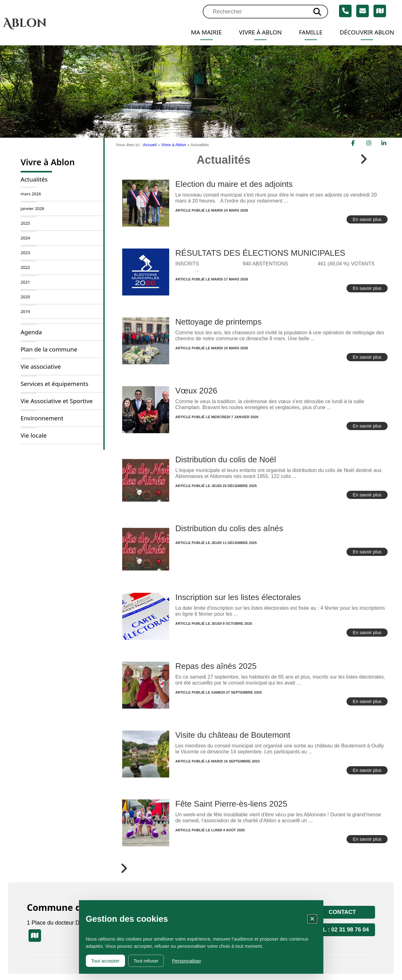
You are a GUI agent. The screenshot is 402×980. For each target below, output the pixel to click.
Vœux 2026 (196, 391)
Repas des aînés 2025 (216, 666)
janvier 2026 (33, 208)
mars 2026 (31, 194)
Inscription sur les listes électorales (238, 597)
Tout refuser (146, 961)
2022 (25, 267)
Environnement (42, 418)
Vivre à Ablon (256, 32)
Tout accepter (105, 961)
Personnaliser (187, 961)
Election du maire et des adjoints (234, 184)
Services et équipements (55, 384)
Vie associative (41, 367)
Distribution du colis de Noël (226, 459)
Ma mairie (200, 32)
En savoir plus (367, 219)
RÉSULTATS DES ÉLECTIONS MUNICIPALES (260, 253)
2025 (25, 223)
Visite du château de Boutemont (233, 735)
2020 (25, 297)
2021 (25, 282)
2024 (25, 238)
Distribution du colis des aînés (229, 528)
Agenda (31, 332)
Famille (308, 32)
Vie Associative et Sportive (57, 401)
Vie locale (34, 435)
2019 (25, 311)
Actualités (34, 179)
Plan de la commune (49, 349)
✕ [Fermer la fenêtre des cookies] (312, 919)
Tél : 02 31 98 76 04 (342, 930)
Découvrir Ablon (366, 32)
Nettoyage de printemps (219, 322)
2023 (25, 253)
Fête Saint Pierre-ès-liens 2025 (231, 804)
